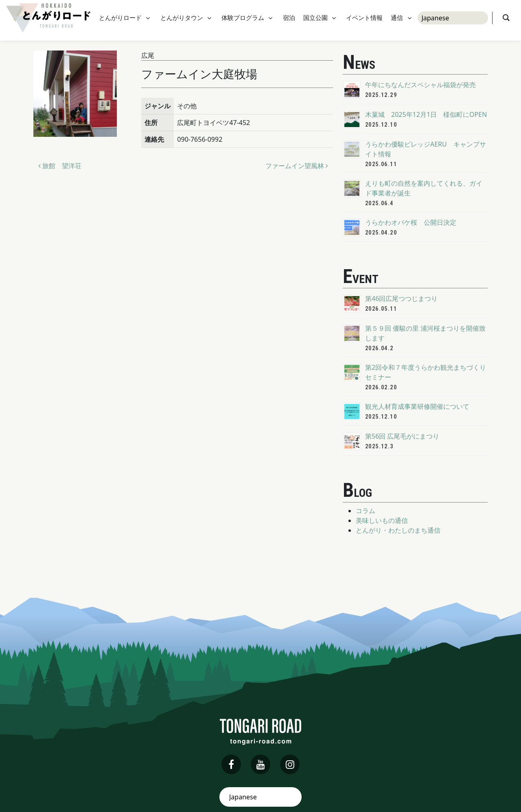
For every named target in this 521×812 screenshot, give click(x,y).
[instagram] (290, 764)
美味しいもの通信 (382, 520)
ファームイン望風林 (297, 166)
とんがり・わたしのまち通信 (398, 530)
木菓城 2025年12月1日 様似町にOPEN (426, 114)
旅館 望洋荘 (60, 166)
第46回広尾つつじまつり (401, 298)
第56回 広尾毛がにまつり (402, 436)
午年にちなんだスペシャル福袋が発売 (420, 85)
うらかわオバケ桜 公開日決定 (411, 222)
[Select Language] (453, 20)
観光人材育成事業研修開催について (417, 406)
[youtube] (260, 764)
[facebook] (231, 764)
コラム (366, 511)
